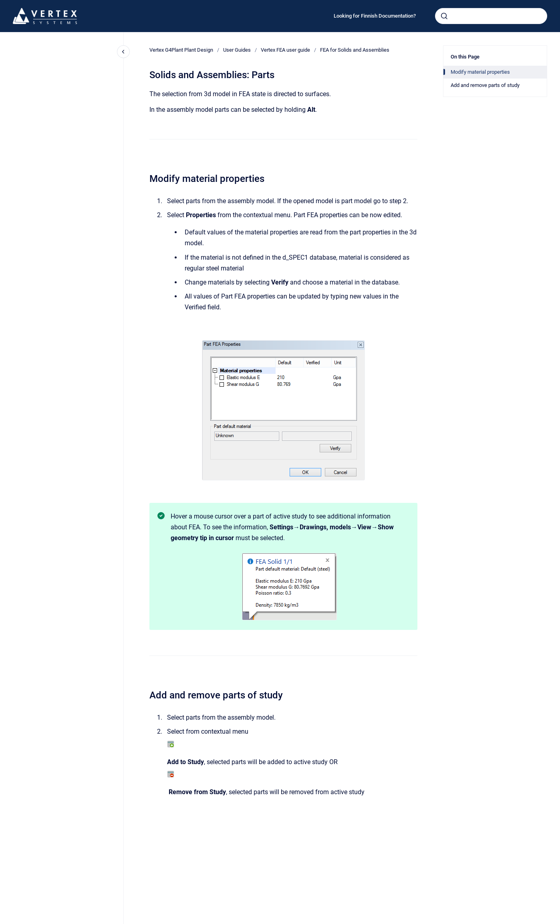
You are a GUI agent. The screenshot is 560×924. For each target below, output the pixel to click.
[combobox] (491, 16)
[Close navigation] (123, 52)
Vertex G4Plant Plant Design (181, 50)
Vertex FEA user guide (285, 50)
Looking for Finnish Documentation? (375, 16)
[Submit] (444, 16)
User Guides (237, 50)
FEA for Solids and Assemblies (355, 50)
